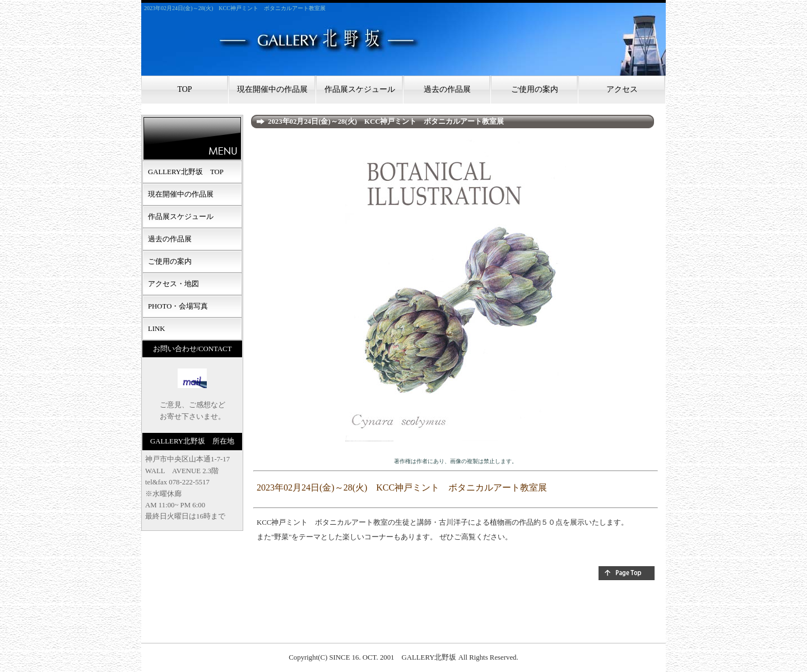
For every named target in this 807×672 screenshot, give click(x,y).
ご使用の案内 (535, 89)
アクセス (622, 89)
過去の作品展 (447, 89)
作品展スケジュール (360, 89)
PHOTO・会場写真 (178, 306)
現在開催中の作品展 (272, 89)
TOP (184, 89)
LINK (157, 329)
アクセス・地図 (173, 284)
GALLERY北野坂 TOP (186, 172)
